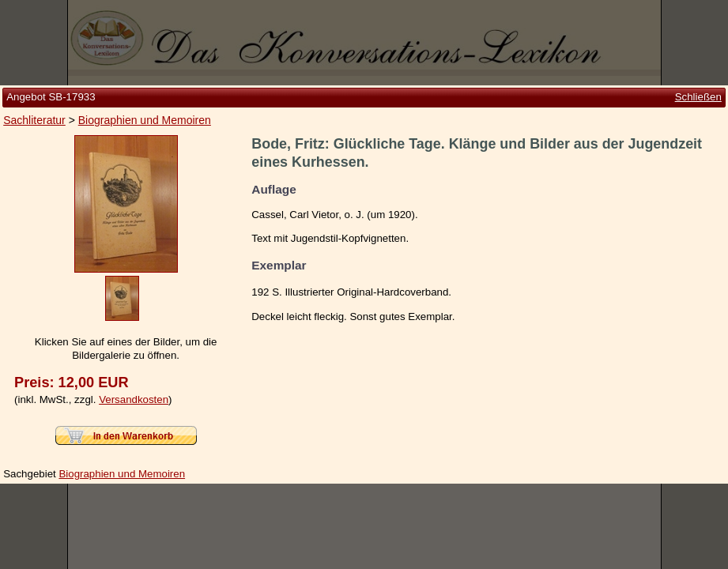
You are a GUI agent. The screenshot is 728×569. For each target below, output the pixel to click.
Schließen (698, 97)
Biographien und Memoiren (145, 120)
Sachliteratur (34, 120)
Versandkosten (134, 399)
